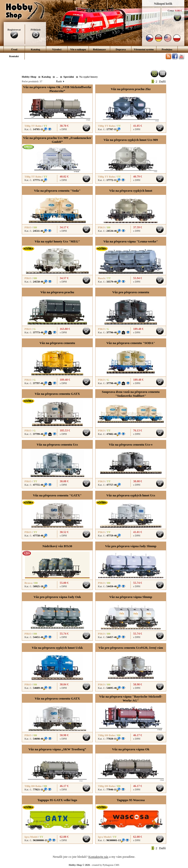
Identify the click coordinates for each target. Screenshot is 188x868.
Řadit (60, 81)
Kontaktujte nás (98, 857)
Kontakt (14, 56)
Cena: (171, 10)
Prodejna (167, 49)
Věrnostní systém (144, 49)
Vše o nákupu (78, 49)
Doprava (121, 49)
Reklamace (99, 49)
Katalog (35, 49)
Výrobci (57, 49)
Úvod (14, 49)
